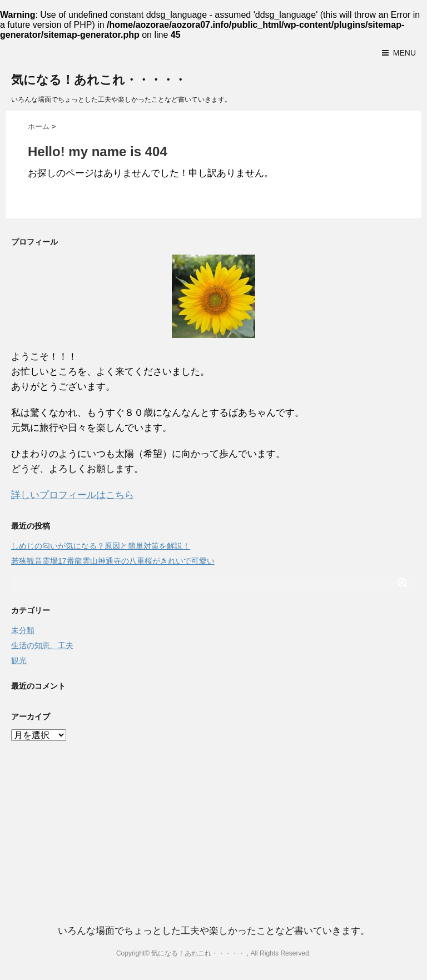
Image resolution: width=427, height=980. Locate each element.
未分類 (23, 630)
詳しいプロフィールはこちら (73, 495)
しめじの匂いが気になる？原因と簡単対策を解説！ (101, 546)
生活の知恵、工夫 (42, 645)
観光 (19, 660)
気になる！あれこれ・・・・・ (99, 80)
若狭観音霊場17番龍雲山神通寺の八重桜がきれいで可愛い (113, 561)
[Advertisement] (213, 821)
